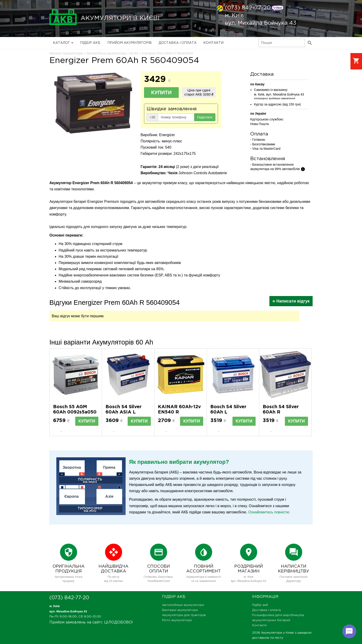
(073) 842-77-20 (248, 8)
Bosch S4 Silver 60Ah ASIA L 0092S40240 (124, 412)
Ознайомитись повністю (269, 512)
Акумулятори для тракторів (184, 615)
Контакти (213, 43)
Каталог (63, 43)
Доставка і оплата (178, 43)
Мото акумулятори (177, 620)
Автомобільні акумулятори (183, 605)
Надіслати (205, 117)
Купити (161, 92)
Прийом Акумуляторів (130, 43)
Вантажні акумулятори (180, 610)
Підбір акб (90, 43)
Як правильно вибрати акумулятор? (179, 462)
